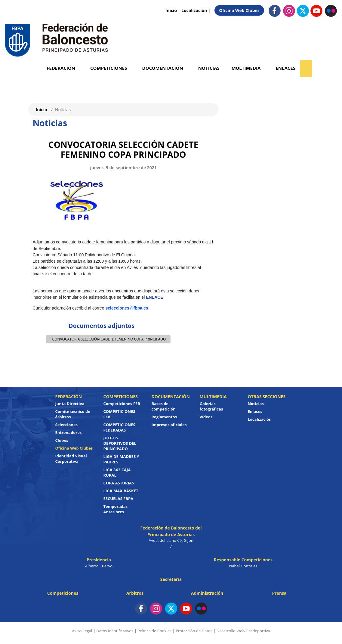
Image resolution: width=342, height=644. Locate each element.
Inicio (171, 10)
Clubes (62, 440)
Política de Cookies (154, 631)
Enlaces (285, 68)
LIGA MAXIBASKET (121, 491)
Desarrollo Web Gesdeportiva (243, 631)
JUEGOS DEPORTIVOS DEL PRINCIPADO (120, 443)
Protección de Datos (194, 631)
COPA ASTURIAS (119, 483)
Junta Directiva (70, 404)
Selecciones (67, 425)
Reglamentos (164, 417)
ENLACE (155, 297)
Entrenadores (69, 432)
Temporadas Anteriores (116, 509)
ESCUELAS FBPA (119, 499)
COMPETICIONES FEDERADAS (119, 427)
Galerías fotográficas (211, 406)
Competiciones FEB (122, 404)
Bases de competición (164, 406)
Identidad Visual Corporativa (71, 459)
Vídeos (206, 417)
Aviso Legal (82, 631)
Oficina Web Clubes (239, 10)
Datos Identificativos (115, 631)
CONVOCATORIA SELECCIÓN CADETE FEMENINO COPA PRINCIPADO (108, 339)
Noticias (209, 68)
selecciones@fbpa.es (127, 308)
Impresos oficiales (169, 425)
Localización (194, 10)
